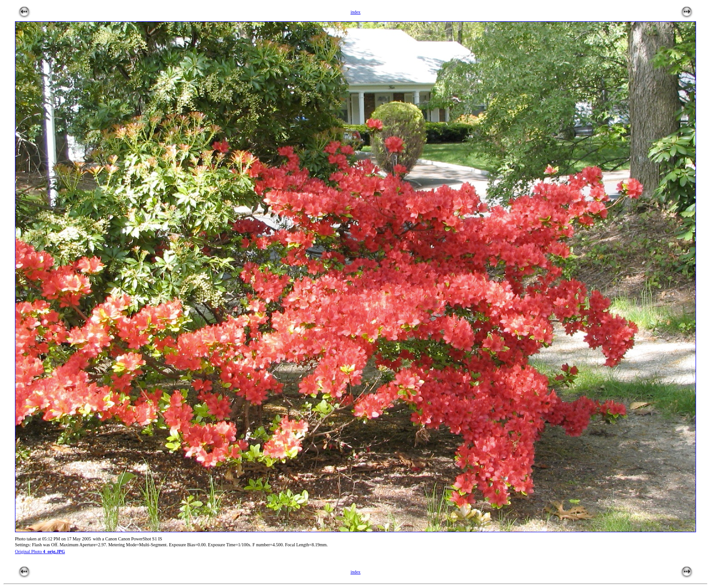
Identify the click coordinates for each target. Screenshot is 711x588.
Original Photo (40, 552)
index (355, 572)
